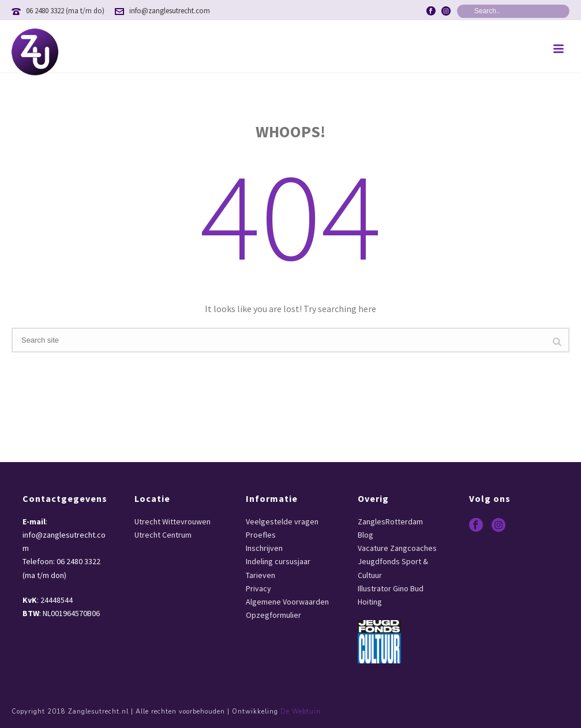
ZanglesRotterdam (390, 521)
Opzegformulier (273, 615)
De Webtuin (301, 712)
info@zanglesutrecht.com (170, 11)
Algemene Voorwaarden (287, 602)
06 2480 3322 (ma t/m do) (65, 11)
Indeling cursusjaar (278, 561)
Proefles (261, 535)
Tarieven (260, 575)
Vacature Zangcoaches (397, 548)
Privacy (258, 588)
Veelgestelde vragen (282, 521)
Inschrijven (264, 548)
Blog (366, 535)
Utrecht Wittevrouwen (173, 521)
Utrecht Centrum (163, 535)
